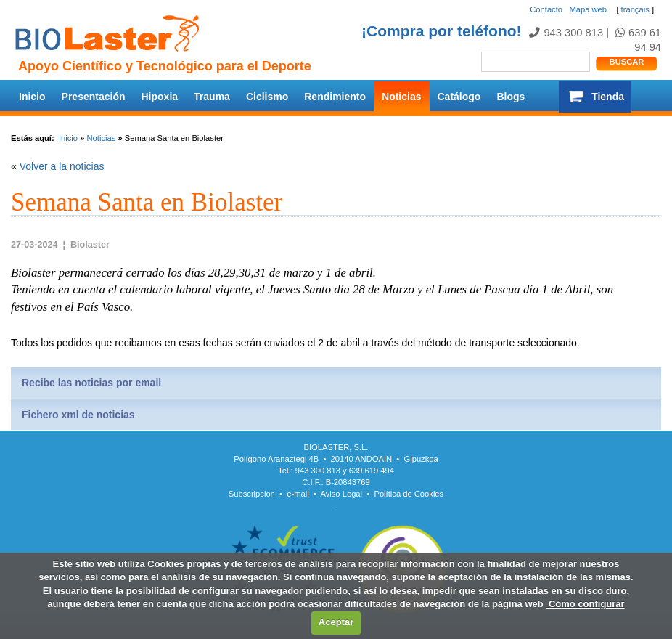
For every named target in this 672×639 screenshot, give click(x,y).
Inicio (32, 97)
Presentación (94, 97)
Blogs (511, 97)
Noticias (401, 97)
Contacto (546, 9)
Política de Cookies (409, 494)
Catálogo (459, 97)
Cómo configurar (585, 604)
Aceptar (336, 622)
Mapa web (588, 9)
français (635, 9)
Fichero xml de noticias (78, 415)
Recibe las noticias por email (91, 383)
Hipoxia (160, 97)
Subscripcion (252, 494)
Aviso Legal (341, 494)
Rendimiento (335, 97)
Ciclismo (267, 97)
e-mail (298, 494)
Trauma (212, 97)
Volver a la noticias (62, 166)
